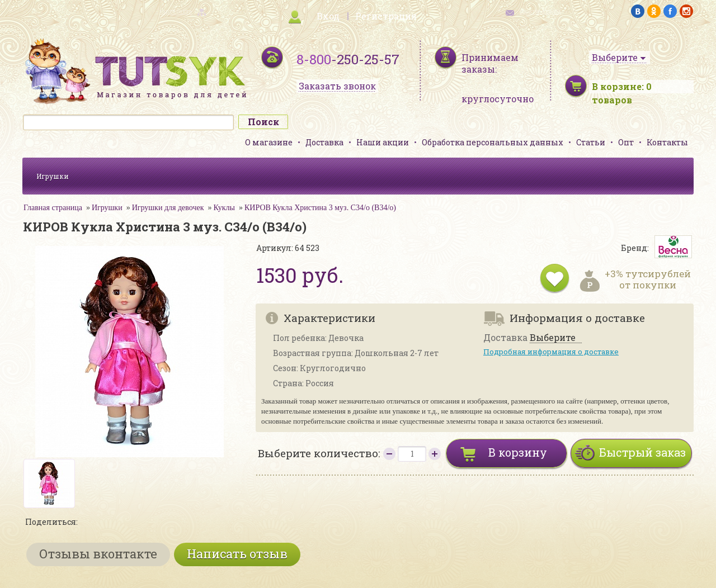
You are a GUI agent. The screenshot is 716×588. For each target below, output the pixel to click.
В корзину (518, 452)
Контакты (667, 142)
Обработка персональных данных (493, 142)
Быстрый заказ (642, 452)
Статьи (591, 142)
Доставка (324, 142)
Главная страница (53, 208)
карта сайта (176, 11)
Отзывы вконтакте (98, 554)
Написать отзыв (237, 554)
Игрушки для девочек (168, 208)
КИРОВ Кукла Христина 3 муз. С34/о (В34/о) (320, 208)
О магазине (269, 142)
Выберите (553, 338)
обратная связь (540, 11)
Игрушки (53, 176)
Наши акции (383, 142)
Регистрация (386, 16)
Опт (626, 142)
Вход (328, 16)
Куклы (224, 208)
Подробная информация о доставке (551, 352)
